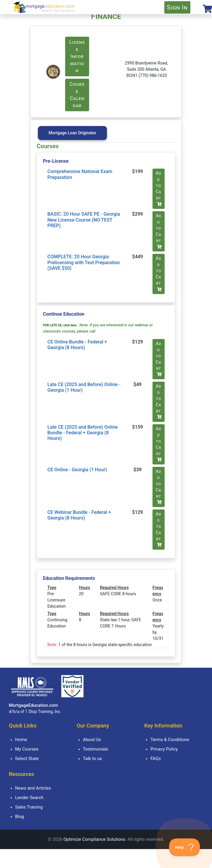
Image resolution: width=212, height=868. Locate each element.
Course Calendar (77, 95)
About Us (92, 740)
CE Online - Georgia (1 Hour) (77, 470)
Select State (27, 759)
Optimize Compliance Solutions (94, 839)
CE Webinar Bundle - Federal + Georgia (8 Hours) (79, 515)
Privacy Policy (164, 749)
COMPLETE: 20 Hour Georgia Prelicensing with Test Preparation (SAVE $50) (84, 262)
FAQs (156, 759)
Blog (20, 817)
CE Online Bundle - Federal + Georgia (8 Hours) (77, 345)
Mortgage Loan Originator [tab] (72, 133)
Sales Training (29, 807)
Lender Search (29, 798)
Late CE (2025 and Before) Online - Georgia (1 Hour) (84, 387)
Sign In (177, 7)
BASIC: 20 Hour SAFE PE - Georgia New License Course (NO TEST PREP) (84, 220)
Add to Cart (159, 188)
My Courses (27, 749)
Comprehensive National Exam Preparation (80, 174)
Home (21, 740)
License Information (77, 56)
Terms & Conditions (170, 740)
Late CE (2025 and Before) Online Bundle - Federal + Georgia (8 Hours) (83, 433)
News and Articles (33, 788)
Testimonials (96, 749)
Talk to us (92, 759)
